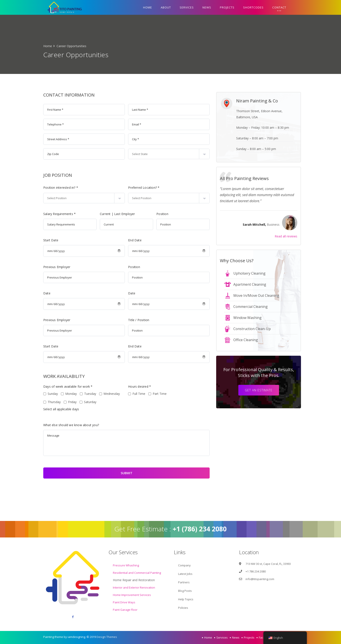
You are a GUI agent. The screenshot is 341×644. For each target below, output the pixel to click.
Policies (183, 608)
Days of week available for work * (48, 386)
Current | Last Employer (97, 214)
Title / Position (118, 320)
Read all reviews (296, 236)
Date (27, 293)
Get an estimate (269, 390)
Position (142, 214)
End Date (115, 240)
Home (48, 46)
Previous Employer (37, 267)
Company (184, 565)
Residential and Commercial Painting (137, 573)
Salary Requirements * (39, 214)
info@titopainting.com (260, 579)
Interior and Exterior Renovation (134, 587)
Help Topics (186, 599)
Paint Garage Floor (125, 610)
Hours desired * (119, 386)
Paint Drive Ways (124, 602)
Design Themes (107, 637)
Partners (184, 582)
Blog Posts (185, 591)
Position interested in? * (40, 188)
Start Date (31, 240)
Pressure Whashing (126, 565)
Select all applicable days (41, 409)
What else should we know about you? (51, 425)
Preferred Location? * (124, 188)
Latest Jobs (185, 574)
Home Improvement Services (132, 595)
